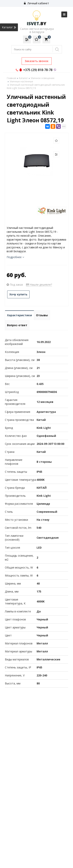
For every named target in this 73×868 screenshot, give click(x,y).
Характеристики (19, 315)
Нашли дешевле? (39, 285)
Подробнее (15, 257)
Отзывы (42, 315)
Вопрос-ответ (17, 325)
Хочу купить (18, 294)
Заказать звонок (37, 61)
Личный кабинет (36, 3)
